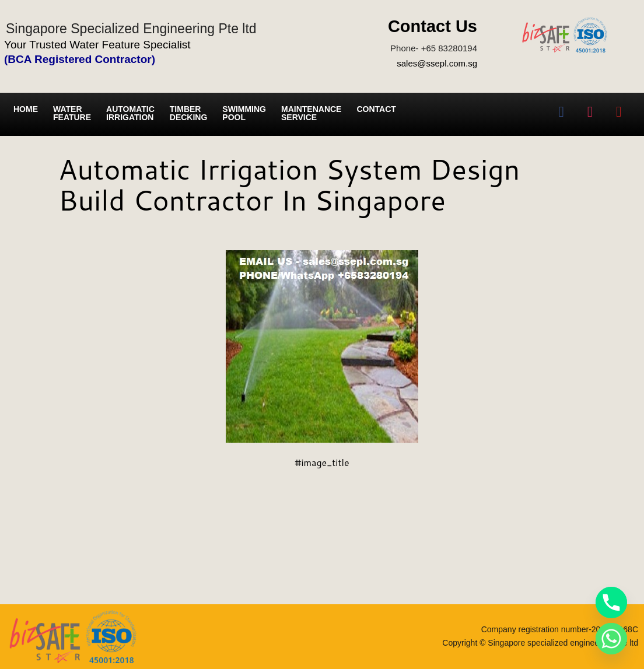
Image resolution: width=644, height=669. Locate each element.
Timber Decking (189, 113)
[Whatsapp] (611, 639)
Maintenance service (311, 113)
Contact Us (433, 26)
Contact (376, 109)
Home (26, 109)
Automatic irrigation (130, 113)
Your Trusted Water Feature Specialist (97, 45)
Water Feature (72, 113)
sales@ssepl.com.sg (437, 63)
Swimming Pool (244, 113)
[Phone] (611, 603)
